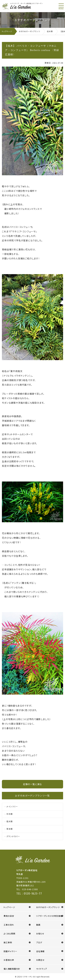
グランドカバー (13, 836)
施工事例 (8, 942)
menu (61, 9)
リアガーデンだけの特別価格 (49, 916)
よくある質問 (9, 934)
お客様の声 (9, 960)
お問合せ (40, 960)
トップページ (9, 907)
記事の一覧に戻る (32, 784)
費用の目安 (9, 916)
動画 (38, 925)
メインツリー (12, 806)
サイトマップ (42, 969)
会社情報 (40, 951)
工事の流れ (9, 925)
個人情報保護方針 (12, 969)
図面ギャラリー (10, 951)
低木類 (10, 821)
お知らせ (40, 934)
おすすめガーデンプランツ (48, 907)
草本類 (10, 829)
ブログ (39, 942)
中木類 (10, 814)
